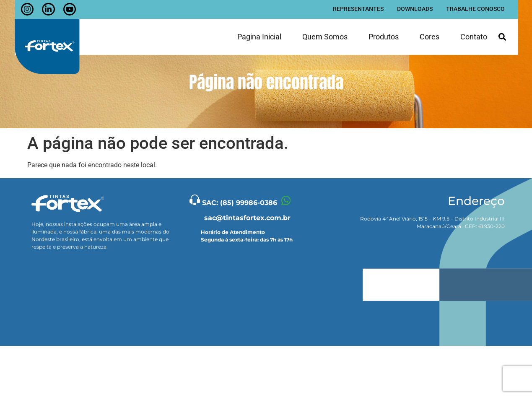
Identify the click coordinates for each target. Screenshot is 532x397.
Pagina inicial (259, 35)
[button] (502, 35)
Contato (474, 35)
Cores (429, 35)
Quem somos (325, 35)
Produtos (384, 35)
